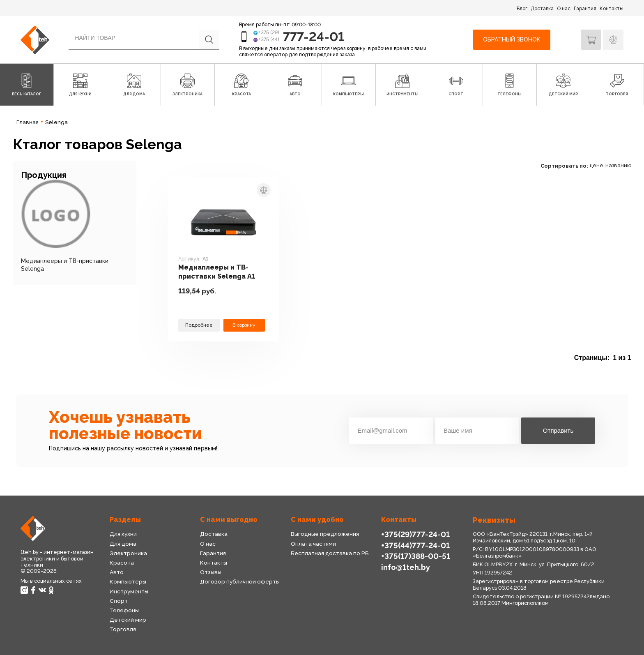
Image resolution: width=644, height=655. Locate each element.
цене (597, 165)
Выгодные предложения (325, 534)
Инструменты (129, 591)
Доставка (542, 9)
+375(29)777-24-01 (414, 534)
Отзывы (211, 572)
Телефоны (124, 610)
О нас (564, 9)
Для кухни (123, 534)
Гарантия (585, 9)
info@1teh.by (406, 566)
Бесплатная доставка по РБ (330, 553)
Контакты (612, 9)
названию (618, 165)
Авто (117, 572)
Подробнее (199, 325)
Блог (522, 9)
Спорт (118, 601)
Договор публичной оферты (240, 581)
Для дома (123, 544)
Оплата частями (313, 544)
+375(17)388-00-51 (415, 556)
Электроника (128, 553)
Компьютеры (128, 581)
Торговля (123, 629)
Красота (122, 563)
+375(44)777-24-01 (414, 545)
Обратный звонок (511, 39)
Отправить (558, 430)
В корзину (244, 325)
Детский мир (128, 620)
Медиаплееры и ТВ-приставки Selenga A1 (218, 272)
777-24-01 (314, 36)
